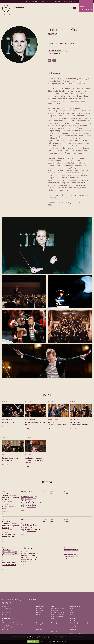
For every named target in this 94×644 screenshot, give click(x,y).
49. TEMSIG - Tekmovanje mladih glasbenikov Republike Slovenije (10, 553)
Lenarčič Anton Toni (29, 503)
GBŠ (72, 610)
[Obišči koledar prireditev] (86, 6)
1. (83, 493)
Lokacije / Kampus (76, 625)
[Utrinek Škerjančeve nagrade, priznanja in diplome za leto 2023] (36, 452)
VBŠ (72, 615)
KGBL (72, 608)
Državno (5, 501)
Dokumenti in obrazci (77, 633)
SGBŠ (23, 510)
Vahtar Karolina (27, 497)
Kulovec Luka (26, 505)
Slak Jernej (25, 501)
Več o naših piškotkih (60, 641)
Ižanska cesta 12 (8, 606)
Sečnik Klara (26, 525)
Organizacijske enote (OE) (79, 623)
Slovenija (10, 501)
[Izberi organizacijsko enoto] (20, 9)
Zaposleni (40, 625)
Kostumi (54, 627)
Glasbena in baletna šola (10, 623)
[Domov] (6, 10)
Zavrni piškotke (46, 641)
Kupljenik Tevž (26, 499)
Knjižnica (5, 629)
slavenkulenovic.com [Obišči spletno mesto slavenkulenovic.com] (56, 53)
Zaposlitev (40, 629)
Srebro (67, 522)
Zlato (66, 493)
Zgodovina (74, 629)
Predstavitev (75, 621)
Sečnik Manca (26, 529)
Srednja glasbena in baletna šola (13, 625)
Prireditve (40, 610)
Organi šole (74, 627)
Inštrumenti (55, 625)
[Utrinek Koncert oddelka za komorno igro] (13, 452)
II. (3, 513)
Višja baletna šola (8, 627)
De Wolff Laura (27, 553)
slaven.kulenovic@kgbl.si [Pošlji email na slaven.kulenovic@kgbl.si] (58, 51)
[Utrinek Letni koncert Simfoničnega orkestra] (58, 415)
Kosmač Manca (27, 557)
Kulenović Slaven (31, 507)
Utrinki (38, 612)
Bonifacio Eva (26, 527)
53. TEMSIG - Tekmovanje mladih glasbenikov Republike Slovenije (10, 496)
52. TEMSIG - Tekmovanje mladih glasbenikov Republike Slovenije (10, 525)
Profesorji (40, 623)
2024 (4, 491)
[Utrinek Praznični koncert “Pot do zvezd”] (36, 415)
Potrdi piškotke (33, 641)
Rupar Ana (25, 555)
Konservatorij (7, 621)
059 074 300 (8, 615)
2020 (4, 548)
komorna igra (53, 43)
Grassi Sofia (26, 559)
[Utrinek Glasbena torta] (13, 415)
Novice (39, 608)
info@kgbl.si (8, 612)
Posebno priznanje (71, 550)
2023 (4, 520)
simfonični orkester (68, 43)
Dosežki (39, 615)
